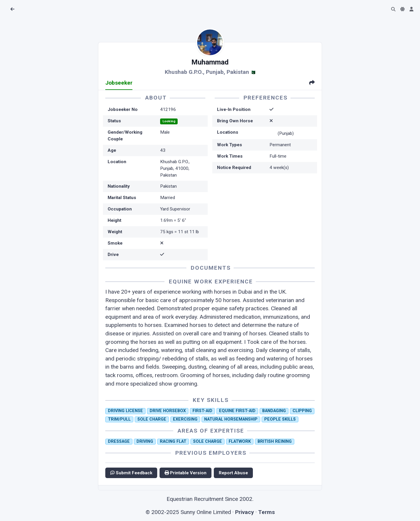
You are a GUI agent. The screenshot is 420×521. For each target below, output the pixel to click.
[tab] (312, 83)
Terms (266, 512)
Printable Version (185, 473)
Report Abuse (233, 473)
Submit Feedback (131, 473)
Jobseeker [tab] (119, 83)
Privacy (245, 512)
